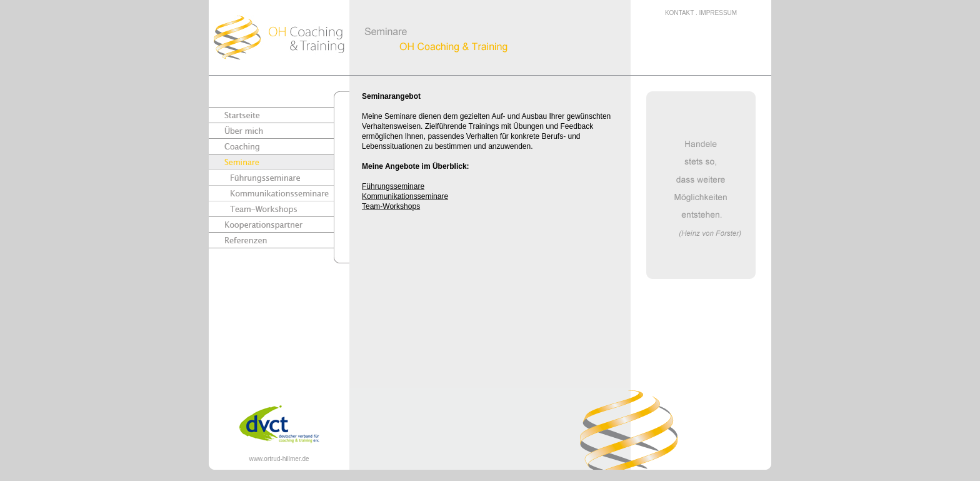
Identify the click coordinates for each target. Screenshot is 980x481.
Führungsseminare (393, 186)
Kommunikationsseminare (405, 196)
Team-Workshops (391, 206)
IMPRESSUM (718, 13)
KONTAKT (679, 13)
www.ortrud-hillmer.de (279, 459)
